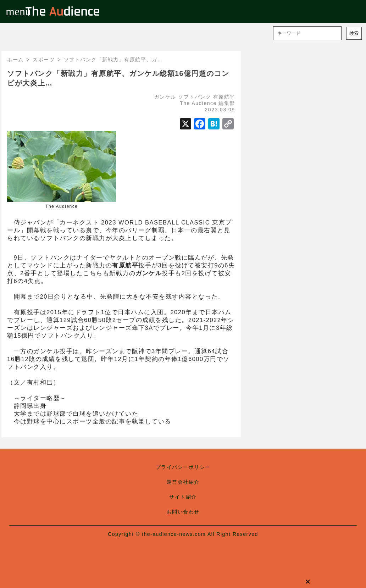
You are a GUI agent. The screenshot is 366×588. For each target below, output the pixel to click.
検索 (354, 33)
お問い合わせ (183, 512)
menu (11, 11)
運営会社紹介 (183, 482)
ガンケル (165, 97)
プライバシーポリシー (183, 467)
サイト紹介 (183, 497)
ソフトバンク (195, 97)
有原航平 (224, 97)
